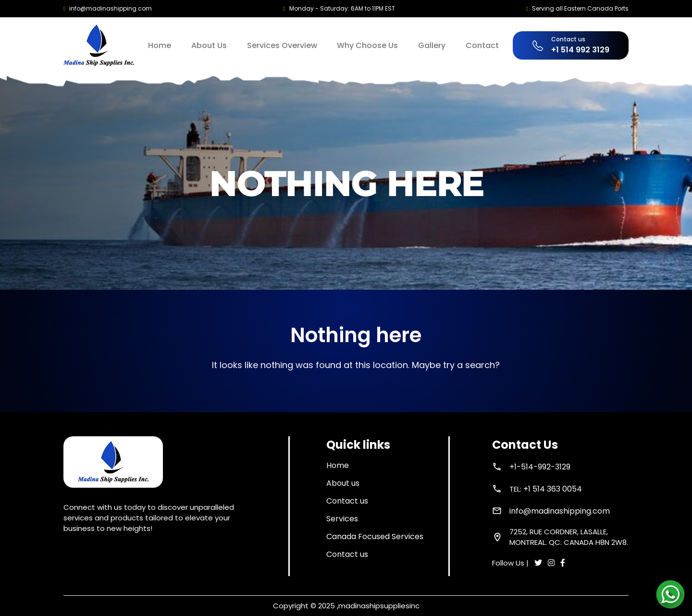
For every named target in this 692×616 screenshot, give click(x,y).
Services (342, 519)
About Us (209, 45)
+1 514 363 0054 (553, 489)
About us (343, 483)
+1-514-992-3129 (540, 467)
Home (160, 45)
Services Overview (282, 45)
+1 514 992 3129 (580, 50)
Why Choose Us (367, 45)
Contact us (347, 501)
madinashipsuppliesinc (379, 606)
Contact (482, 45)
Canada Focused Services (375, 536)
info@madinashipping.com (111, 8)
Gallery (432, 45)
